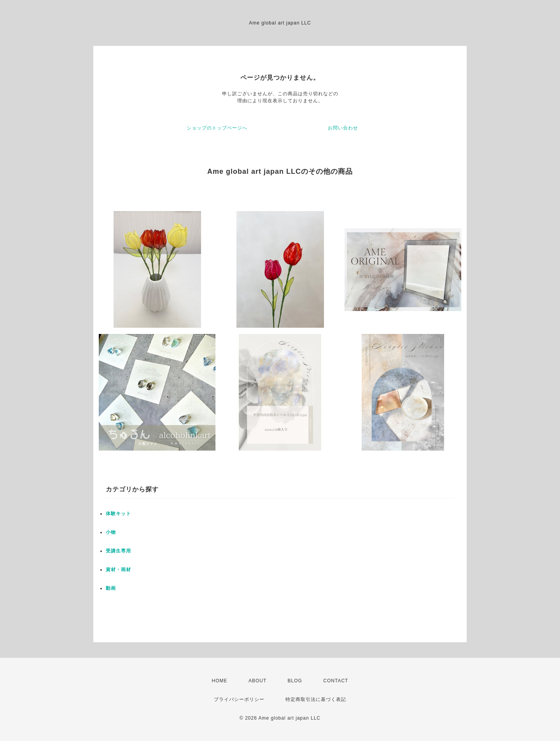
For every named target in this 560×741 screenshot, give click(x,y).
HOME (220, 681)
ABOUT (257, 681)
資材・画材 (118, 570)
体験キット (118, 514)
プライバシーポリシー (239, 699)
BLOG (295, 681)
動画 (111, 588)
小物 (111, 532)
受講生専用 (118, 551)
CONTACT (336, 681)
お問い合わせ (343, 128)
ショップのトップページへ (217, 128)
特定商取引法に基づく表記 (316, 699)
